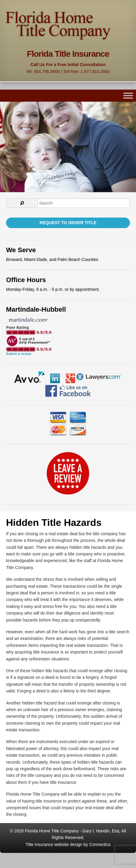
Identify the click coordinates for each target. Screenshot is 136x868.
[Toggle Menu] (128, 96)
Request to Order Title (68, 223)
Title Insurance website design (54, 844)
